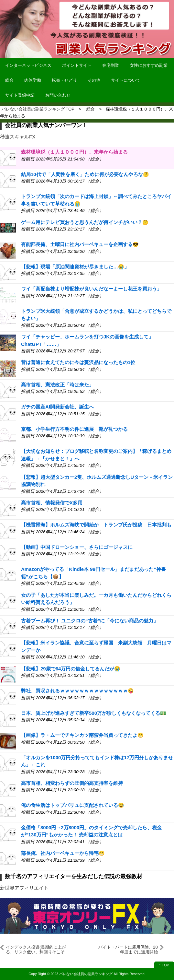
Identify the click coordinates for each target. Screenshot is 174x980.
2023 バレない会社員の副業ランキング (82, 974)
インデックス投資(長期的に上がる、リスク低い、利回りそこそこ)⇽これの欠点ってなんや (36, 950)
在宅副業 (111, 65)
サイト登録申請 (20, 95)
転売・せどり (64, 80)
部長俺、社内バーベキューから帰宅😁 (63, 853)
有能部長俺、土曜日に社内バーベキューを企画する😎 (80, 244)
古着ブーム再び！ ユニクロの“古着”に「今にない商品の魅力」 (90, 621)
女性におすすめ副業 (149, 65)
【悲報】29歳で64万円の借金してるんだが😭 (71, 669)
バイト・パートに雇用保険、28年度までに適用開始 (128, 949)
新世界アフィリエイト (24, 888)
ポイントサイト (77, 65)
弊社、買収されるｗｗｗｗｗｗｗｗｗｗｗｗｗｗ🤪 (77, 691)
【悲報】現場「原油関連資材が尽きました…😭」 (75, 267)
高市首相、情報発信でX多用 (52, 503)
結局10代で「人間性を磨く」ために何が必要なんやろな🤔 (85, 174)
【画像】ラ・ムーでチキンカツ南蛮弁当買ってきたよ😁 (82, 735)
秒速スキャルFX (18, 137)
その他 (94, 80)
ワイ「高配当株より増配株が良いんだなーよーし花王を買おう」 (91, 289)
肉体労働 (33, 80)
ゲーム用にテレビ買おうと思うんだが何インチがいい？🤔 (85, 222)
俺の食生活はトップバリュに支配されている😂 (73, 805)
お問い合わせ (58, 95)
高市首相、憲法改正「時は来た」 (57, 385)
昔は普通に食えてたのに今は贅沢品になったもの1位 (78, 362)
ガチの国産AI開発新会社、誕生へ (57, 407)
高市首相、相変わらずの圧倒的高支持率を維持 (72, 783)
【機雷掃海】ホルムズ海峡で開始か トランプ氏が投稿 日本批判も (96, 525)
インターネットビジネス (28, 65)
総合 (9, 80)
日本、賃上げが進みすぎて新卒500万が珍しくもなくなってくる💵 (94, 713)
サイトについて (126, 80)
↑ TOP (164, 965)
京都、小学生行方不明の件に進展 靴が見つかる (74, 429)
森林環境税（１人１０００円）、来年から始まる (74, 152)
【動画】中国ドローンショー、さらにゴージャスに (77, 547)
